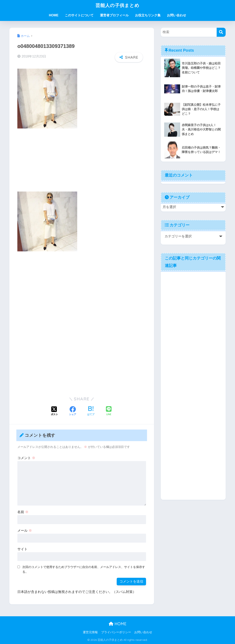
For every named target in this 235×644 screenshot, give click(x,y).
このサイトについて (79, 15)
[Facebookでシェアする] (73, 411)
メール (25, 531)
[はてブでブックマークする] (91, 411)
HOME (54, 15)
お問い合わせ (177, 15)
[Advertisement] (82, 162)
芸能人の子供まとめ (117, 5)
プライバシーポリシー (116, 632)
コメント (26, 458)
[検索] (221, 32)
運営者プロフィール (114, 15)
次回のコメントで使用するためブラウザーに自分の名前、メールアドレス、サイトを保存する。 (84, 569)
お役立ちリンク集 (148, 15)
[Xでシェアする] (54, 411)
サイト (22, 549)
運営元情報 (90, 632)
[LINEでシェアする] (109, 411)
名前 (23, 512)
